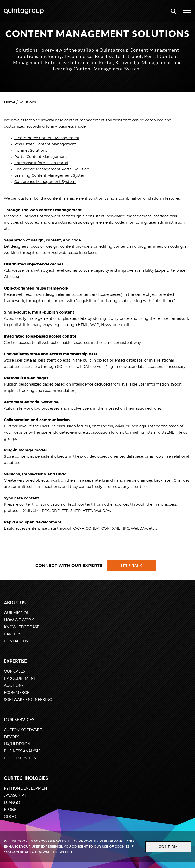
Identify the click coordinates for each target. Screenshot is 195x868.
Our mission (17, 613)
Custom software (23, 730)
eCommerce (17, 692)
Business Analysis (22, 751)
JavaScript (15, 795)
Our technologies (26, 778)
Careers (12, 634)
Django (12, 802)
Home (10, 102)
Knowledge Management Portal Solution (52, 169)
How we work (19, 620)
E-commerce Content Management (47, 138)
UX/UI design (17, 744)
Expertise (15, 661)
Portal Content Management (41, 157)
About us (15, 603)
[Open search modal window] (173, 11)
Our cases (14, 671)
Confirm (168, 847)
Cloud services (20, 758)
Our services (19, 720)
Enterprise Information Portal (41, 163)
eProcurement (20, 678)
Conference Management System (45, 182)
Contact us (16, 641)
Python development (27, 788)
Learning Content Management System (51, 176)
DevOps (12, 737)
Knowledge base (22, 627)
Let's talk (131, 566)
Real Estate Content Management (45, 144)
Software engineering (28, 699)
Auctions (14, 685)
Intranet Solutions (31, 151)
